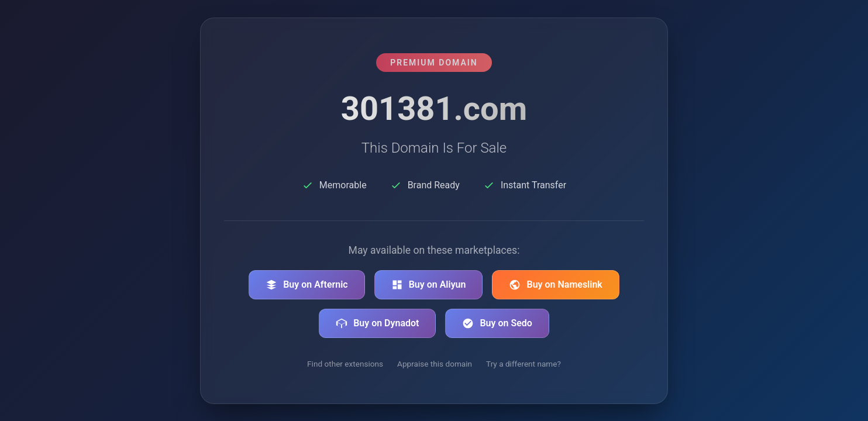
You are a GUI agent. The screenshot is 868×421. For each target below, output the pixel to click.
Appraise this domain (435, 364)
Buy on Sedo (497, 323)
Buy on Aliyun (429, 285)
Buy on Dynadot (377, 323)
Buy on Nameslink (555, 285)
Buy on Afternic (307, 285)
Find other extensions (345, 364)
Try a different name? (523, 364)
